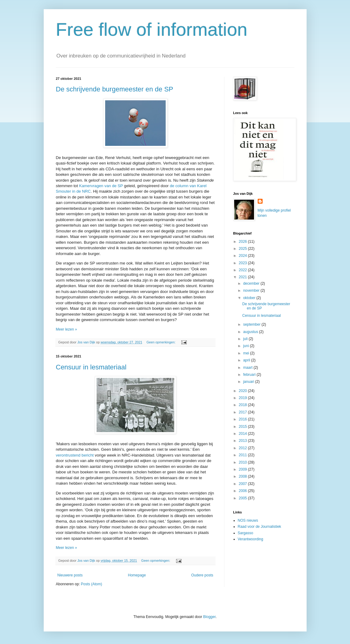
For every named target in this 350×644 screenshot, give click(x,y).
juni (246, 346)
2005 (243, 498)
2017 (243, 412)
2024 (243, 256)
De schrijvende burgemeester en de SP (115, 89)
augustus (251, 332)
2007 (243, 484)
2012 (243, 448)
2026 (243, 242)
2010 (243, 462)
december (252, 283)
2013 (243, 441)
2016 (243, 419)
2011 (243, 455)
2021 (243, 277)
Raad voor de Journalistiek (260, 527)
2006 (243, 491)
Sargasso (246, 533)
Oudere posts (202, 575)
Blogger (210, 617)
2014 (243, 434)
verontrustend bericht (75, 455)
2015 (243, 427)
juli (246, 339)
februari (250, 375)
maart (248, 368)
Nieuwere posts (70, 575)
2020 (243, 391)
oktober (250, 298)
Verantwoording (251, 539)
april (247, 360)
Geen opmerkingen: (161, 342)
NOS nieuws (248, 520)
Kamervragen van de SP (101, 186)
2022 (243, 270)
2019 (243, 398)
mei (247, 353)
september (252, 324)
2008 (243, 476)
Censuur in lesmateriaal (91, 367)
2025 (243, 249)
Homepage (137, 575)
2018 (243, 405)
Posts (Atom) (92, 584)
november (252, 291)
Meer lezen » (66, 329)
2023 (243, 263)
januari (249, 382)
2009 (243, 469)
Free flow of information (152, 30)
